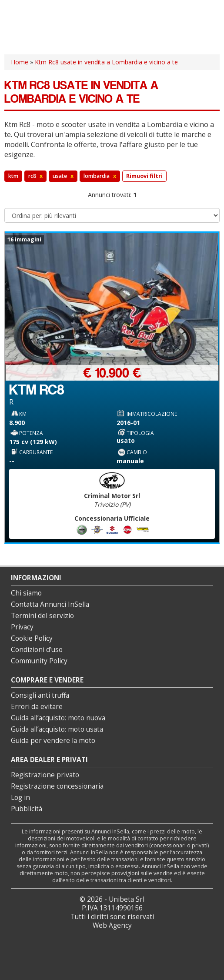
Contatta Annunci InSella (50, 604)
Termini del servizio (42, 616)
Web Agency (112, 925)
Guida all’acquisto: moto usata (57, 729)
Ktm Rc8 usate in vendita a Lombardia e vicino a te (106, 62)
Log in (20, 798)
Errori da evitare (37, 707)
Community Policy (39, 661)
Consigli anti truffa (40, 695)
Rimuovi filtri (144, 176)
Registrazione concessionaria (57, 786)
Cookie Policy (32, 638)
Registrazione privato (45, 775)
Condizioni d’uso (37, 650)
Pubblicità (27, 809)
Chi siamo (26, 593)
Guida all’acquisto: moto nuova (58, 718)
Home (20, 62)
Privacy (22, 627)
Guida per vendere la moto (53, 741)
